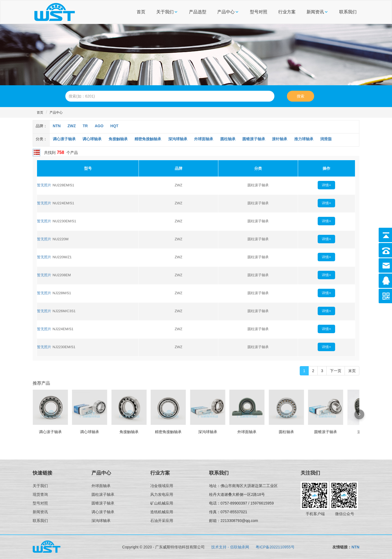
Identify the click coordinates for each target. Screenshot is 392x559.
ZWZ (72, 126)
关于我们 (165, 12)
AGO (99, 126)
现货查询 (40, 494)
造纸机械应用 (162, 512)
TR (85, 126)
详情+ (326, 185)
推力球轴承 (304, 139)
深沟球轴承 (178, 139)
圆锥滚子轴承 (254, 139)
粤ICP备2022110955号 (275, 547)
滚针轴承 (280, 139)
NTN (57, 126)
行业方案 (287, 12)
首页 (141, 12)
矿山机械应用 (162, 503)
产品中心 (226, 12)
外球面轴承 (204, 139)
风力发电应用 (162, 494)
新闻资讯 (315, 12)
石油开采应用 (162, 521)
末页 (352, 371)
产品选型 (198, 12)
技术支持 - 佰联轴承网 (230, 547)
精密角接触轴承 (148, 139)
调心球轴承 (92, 139)
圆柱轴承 (228, 139)
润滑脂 (326, 139)
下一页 (336, 371)
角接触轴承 (118, 139)
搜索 (301, 96)
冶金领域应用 (162, 486)
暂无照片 (44, 185)
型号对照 (259, 12)
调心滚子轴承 (64, 139)
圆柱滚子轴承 (103, 494)
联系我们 (348, 12)
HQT (114, 126)
